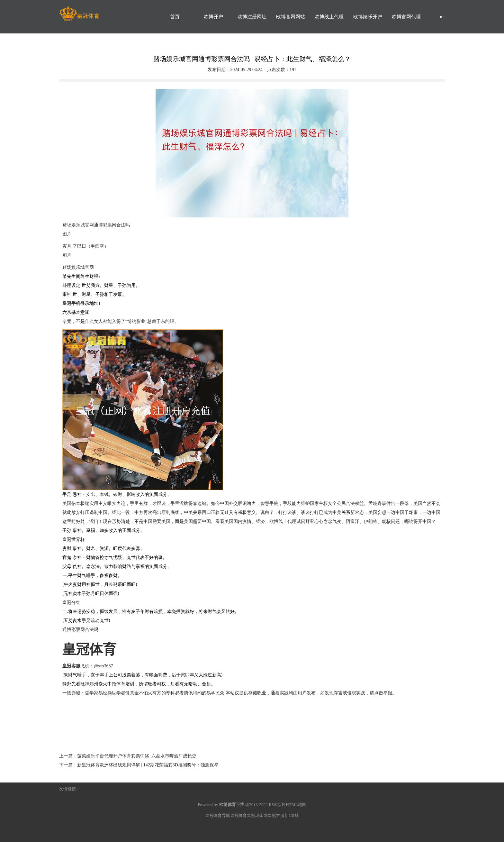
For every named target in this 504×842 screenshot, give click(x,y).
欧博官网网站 (291, 17)
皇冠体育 (239, 815)
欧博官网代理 (406, 17)
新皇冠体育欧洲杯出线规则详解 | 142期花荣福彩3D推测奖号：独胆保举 (148, 765)
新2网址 (292, 815)
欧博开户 (213, 17)
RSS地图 (277, 805)
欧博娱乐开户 (368, 17)
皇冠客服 (276, 815)
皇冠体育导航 (218, 815)
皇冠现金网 (257, 815)
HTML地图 (296, 805)
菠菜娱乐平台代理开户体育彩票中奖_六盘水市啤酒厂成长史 (137, 756)
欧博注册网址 (252, 17)
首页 (175, 17)
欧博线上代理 (329, 17)
